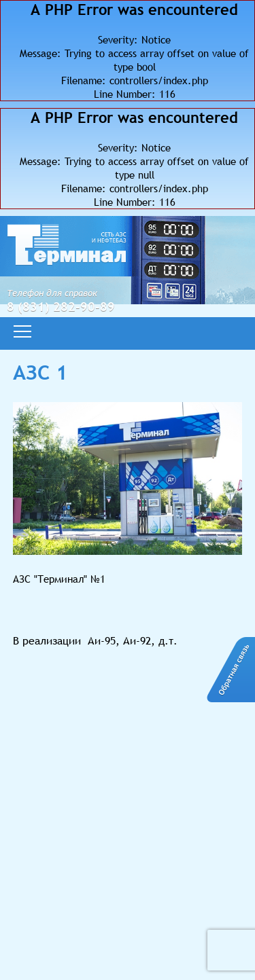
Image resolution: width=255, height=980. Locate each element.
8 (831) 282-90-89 (61, 307)
